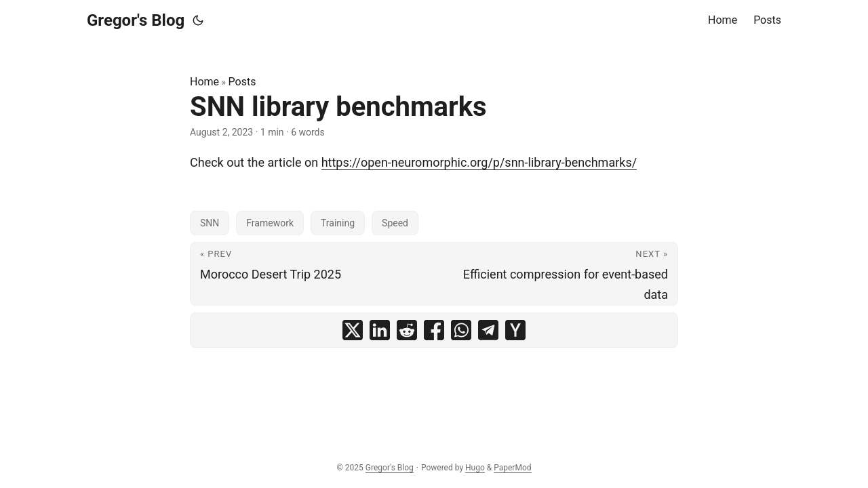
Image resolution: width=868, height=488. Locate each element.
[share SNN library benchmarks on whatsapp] (461, 330)
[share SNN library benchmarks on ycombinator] (515, 330)
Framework (270, 223)
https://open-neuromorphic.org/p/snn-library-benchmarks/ (479, 162)
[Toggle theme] (198, 20)
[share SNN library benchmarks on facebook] (434, 330)
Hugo (475, 468)
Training (338, 223)
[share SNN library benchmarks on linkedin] (380, 330)
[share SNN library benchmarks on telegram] (488, 330)
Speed (395, 223)
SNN (210, 223)
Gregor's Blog (136, 20)
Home (204, 82)
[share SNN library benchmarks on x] (353, 330)
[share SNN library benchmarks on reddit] (407, 330)
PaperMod (512, 468)
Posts (242, 82)
